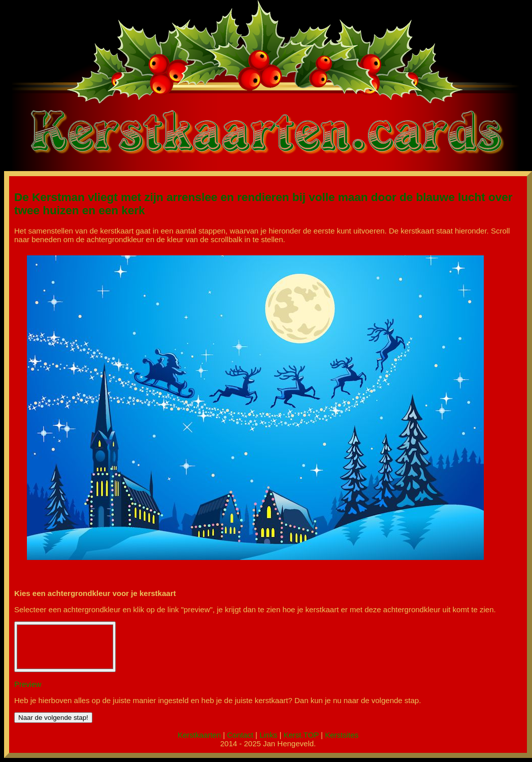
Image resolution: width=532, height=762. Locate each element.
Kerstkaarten (199, 735)
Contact (240, 735)
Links (268, 735)
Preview (28, 684)
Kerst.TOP (301, 735)
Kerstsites (342, 735)
